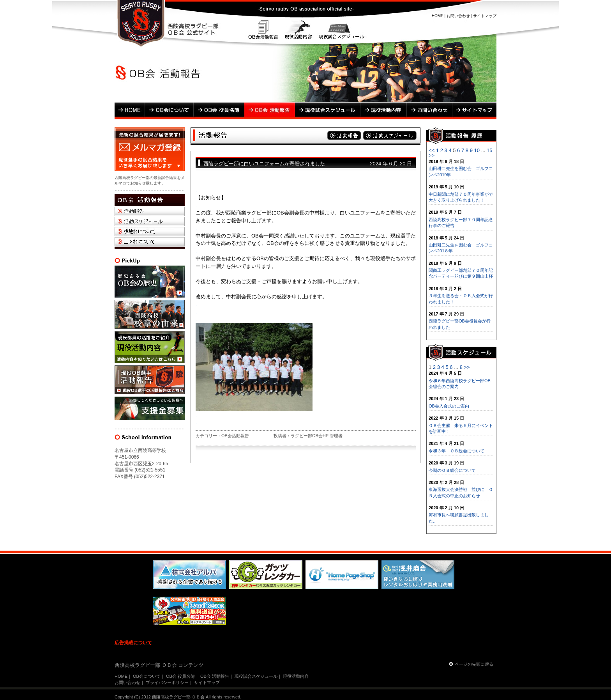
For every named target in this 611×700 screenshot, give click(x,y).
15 (489, 150)
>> (432, 155)
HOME (438, 16)
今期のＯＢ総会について (452, 470)
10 (477, 150)
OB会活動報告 (264, 31)
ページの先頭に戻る (474, 664)
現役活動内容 (298, 31)
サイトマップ (485, 16)
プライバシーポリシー (167, 682)
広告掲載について (133, 643)
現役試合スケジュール (340, 31)
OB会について (169, 111)
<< (432, 150)
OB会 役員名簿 (219, 111)
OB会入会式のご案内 (449, 406)
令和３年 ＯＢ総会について (456, 451)
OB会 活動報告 (270, 111)
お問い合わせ (458, 16)
